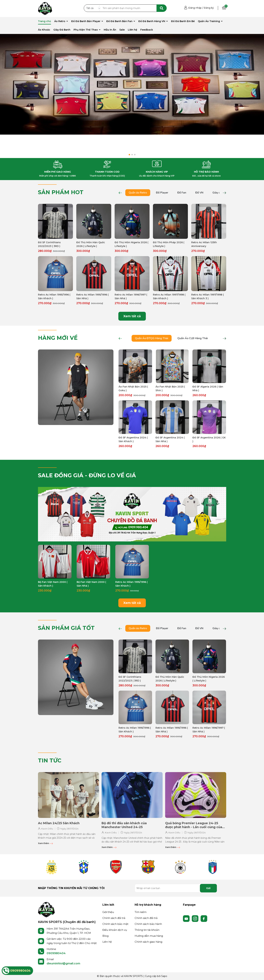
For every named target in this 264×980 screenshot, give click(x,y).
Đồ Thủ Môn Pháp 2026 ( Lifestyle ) (169, 244)
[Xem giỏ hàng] (224, 8)
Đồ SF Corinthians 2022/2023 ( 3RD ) (49, 244)
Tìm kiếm (141, 912)
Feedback (147, 30)
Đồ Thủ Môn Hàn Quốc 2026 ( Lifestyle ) (91, 244)
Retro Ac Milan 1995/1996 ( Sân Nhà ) (92, 297)
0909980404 (56, 953)
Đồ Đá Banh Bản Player (86, 21)
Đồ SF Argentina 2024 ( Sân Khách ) (133, 439)
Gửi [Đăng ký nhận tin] (208, 888)
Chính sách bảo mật (115, 924)
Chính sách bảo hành (148, 924)
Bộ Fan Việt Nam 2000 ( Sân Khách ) (53, 584)
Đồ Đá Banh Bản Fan (120, 21)
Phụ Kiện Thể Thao (86, 30)
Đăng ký (209, 8)
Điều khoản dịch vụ (115, 930)
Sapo (164, 976)
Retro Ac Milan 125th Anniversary (204, 244)
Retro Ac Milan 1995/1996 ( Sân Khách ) (54, 297)
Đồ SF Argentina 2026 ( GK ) (209, 439)
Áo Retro (60, 21)
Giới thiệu (108, 912)
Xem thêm (45, 843)
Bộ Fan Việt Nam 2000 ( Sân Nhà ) (91, 584)
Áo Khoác (44, 30)
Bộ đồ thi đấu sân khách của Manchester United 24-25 (124, 825)
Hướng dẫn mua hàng (149, 936)
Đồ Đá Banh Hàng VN (152, 21)
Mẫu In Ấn (110, 30)
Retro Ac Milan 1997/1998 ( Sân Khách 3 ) (208, 297)
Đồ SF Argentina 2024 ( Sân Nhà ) (170, 439)
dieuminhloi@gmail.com (63, 963)
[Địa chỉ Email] (176, 888)
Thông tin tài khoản (147, 930)
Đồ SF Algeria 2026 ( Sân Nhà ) (208, 389)
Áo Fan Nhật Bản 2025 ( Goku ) (133, 389)
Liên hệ (133, 30)
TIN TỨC (50, 760)
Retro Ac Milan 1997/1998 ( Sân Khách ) (169, 297)
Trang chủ (45, 21)
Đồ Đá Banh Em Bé (183, 21)
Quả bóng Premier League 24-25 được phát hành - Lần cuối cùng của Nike (194, 825)
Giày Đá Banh (62, 30)
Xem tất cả (132, 316)
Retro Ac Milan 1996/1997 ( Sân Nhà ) (131, 297)
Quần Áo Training (209, 21)
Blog (105, 936)
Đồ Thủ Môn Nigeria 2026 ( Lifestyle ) (131, 244)
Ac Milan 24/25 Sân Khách (59, 823)
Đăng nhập (195, 8)
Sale (122, 30)
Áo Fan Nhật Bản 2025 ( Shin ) (170, 389)
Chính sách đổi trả (114, 918)
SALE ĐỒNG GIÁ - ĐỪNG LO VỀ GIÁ (87, 475)
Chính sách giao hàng (148, 942)
